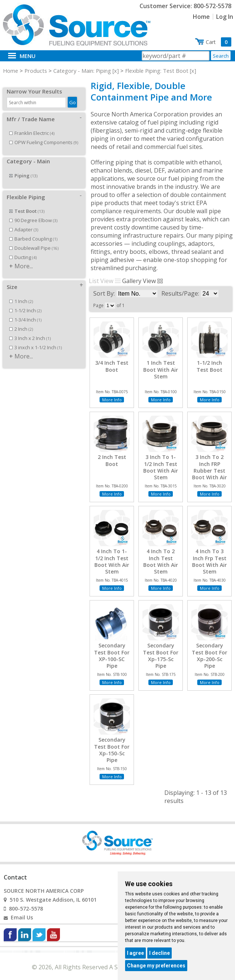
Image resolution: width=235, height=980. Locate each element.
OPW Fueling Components (44, 134)
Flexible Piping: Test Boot (157, 71)
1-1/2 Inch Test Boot (209, 366)
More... (24, 258)
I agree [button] (135, 953)
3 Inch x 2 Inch (30, 330)
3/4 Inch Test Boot (112, 366)
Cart (219, 42)
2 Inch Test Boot (112, 460)
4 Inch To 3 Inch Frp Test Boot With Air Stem (209, 562)
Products (36, 71)
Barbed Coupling (33, 231)
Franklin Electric (32, 125)
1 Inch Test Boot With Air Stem (161, 370)
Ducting (23, 249)
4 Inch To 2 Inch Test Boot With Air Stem (161, 562)
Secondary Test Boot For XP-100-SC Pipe (112, 656)
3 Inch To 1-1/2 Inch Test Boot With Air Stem (161, 467)
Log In (225, 17)
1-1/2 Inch (25, 302)
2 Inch (21, 321)
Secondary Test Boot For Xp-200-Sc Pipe (209, 656)
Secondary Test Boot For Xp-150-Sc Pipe (112, 750)
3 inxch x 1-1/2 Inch (36, 339)
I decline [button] (160, 953)
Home (201, 17)
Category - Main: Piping (82, 71)
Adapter (24, 221)
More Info (112, 400)
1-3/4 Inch (25, 312)
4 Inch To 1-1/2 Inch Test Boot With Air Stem (112, 562)
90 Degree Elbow (33, 212)
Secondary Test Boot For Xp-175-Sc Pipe (161, 656)
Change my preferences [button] (156, 966)
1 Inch (21, 293)
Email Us (22, 917)
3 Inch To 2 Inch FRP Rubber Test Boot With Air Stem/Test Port (209, 474)
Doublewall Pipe (34, 240)
